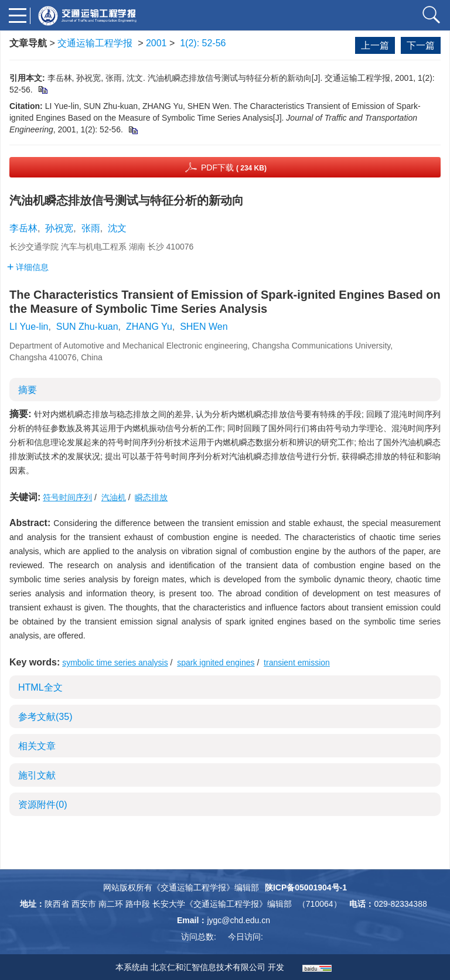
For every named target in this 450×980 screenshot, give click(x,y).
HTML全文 (40, 687)
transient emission (297, 663)
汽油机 (114, 497)
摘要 (28, 390)
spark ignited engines (216, 663)
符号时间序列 (67, 497)
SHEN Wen (204, 327)
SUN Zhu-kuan (87, 327)
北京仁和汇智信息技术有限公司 (208, 967)
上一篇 (375, 45)
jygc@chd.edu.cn (238, 920)
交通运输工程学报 (95, 43)
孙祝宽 (59, 228)
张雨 (91, 228)
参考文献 (45, 717)
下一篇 (421, 45)
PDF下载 (234, 168)
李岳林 (23, 228)
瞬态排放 (151, 497)
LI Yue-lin (29, 327)
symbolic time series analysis (115, 663)
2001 (156, 43)
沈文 (117, 228)
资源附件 (43, 805)
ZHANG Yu (149, 327)
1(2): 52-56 (203, 43)
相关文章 (37, 746)
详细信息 (28, 267)
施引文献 (37, 775)
